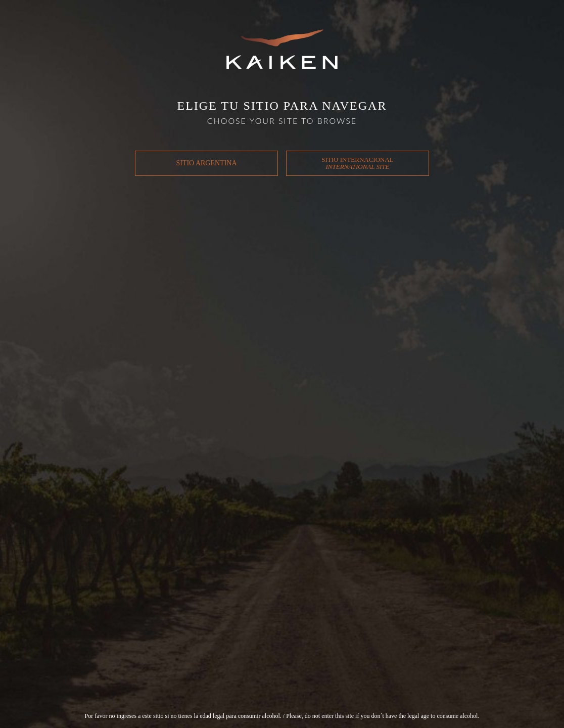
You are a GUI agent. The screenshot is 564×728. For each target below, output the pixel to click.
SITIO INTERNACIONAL (358, 163)
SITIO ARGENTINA (206, 163)
